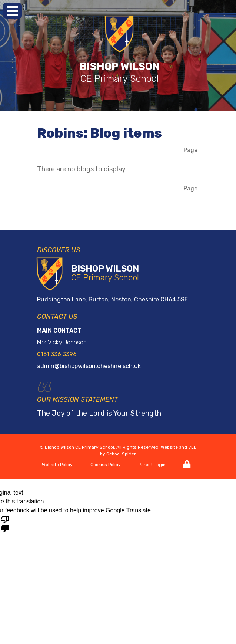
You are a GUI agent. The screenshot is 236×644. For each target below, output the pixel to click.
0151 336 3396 (57, 354)
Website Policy (57, 465)
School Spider (121, 454)
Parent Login (152, 465)
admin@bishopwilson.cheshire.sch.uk (89, 366)
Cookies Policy (106, 465)
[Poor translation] (5, 524)
